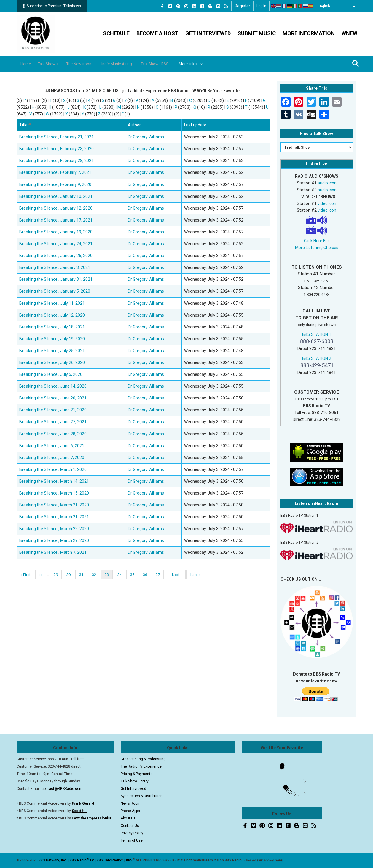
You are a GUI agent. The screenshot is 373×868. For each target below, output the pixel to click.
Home (28, 64)
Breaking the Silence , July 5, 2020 (51, 374)
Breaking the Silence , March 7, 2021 (53, 552)
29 (58, 575)
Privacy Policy (132, 833)
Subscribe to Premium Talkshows (52, 6)
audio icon (327, 183)
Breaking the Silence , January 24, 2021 (56, 244)
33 (109, 576)
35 (134, 575)
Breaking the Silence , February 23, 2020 (56, 149)
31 (83, 575)
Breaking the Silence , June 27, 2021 (53, 422)
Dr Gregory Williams (146, 137)
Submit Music (257, 33)
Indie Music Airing (131, 64)
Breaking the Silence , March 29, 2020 (54, 540)
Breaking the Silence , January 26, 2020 (56, 256)
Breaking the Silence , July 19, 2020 (52, 339)
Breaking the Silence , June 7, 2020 (52, 458)
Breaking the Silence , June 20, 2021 (53, 398)
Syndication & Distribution (142, 796)
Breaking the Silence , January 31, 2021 (56, 279)
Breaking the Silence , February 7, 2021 (55, 172)
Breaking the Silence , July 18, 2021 (52, 327)
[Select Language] (335, 6)
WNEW (349, 33)
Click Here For (317, 241)
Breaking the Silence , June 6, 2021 (52, 446)
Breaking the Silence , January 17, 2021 (56, 220)
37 (160, 575)
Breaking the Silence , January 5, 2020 (55, 291)
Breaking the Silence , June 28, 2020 (53, 434)
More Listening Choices (317, 248)
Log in (261, 6)
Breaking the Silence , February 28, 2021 (56, 161)
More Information (309, 33)
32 (96, 575)
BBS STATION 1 (317, 334)
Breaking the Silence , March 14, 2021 (54, 481)
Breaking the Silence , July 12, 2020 (52, 315)
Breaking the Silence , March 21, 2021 (54, 517)
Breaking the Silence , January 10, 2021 (56, 196)
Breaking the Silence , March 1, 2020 (53, 469)
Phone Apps (130, 811)
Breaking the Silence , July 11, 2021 (52, 303)
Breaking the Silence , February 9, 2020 (55, 184)
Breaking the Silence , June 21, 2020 (53, 410)
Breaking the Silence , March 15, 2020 (54, 493)
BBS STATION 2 (317, 358)
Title (26, 125)
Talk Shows (53, 64)
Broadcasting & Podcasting (143, 759)
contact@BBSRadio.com (62, 789)
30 (70, 575)
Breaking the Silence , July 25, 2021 (52, 351)
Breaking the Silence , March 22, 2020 (54, 529)
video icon (327, 203)
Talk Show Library (135, 781)
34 (121, 575)
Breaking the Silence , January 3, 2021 (55, 267)
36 (147, 575)
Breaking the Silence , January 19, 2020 (56, 232)
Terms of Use (132, 840)
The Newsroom (89, 64)
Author (134, 125)
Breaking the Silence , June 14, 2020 (53, 386)
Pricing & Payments (137, 774)
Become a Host (157, 33)
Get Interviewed (208, 33)
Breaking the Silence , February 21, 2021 (56, 137)
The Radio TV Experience (141, 766)
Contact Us (130, 826)
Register (242, 6)
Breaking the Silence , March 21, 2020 (54, 505)
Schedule (116, 33)
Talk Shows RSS (173, 64)
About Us (128, 818)
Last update (195, 125)
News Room (131, 803)
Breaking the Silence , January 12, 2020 (56, 208)
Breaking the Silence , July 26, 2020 (52, 362)
